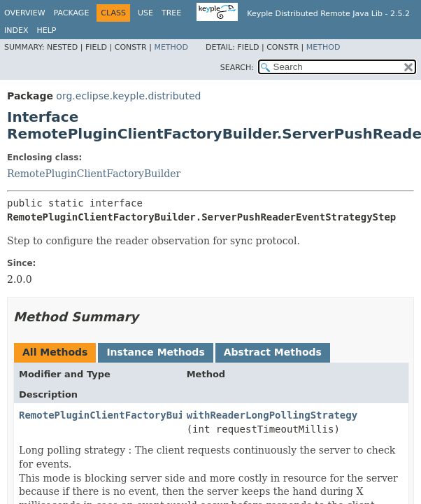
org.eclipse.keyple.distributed (128, 96)
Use (145, 13)
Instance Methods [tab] (155, 352)
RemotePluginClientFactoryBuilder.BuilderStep (149, 415)
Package (72, 13)
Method (171, 47)
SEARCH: (237, 68)
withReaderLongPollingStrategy (272, 415)
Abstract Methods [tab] (273, 352)
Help (46, 30)
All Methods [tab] (55, 352)
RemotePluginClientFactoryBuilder (94, 174)
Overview (25, 13)
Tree (171, 13)
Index (16, 30)
